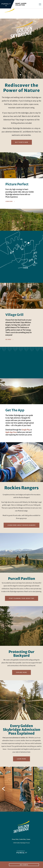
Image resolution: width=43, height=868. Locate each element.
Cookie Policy (23, 839)
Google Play (26, 430)
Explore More (21, 672)
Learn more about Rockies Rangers (21, 525)
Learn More (9, 201)
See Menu (8, 340)
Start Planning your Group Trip (22, 598)
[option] (21, 181)
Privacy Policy (15, 839)
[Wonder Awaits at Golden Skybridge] (21, 363)
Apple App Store (11, 432)
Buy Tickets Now (22, 142)
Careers (29, 839)
